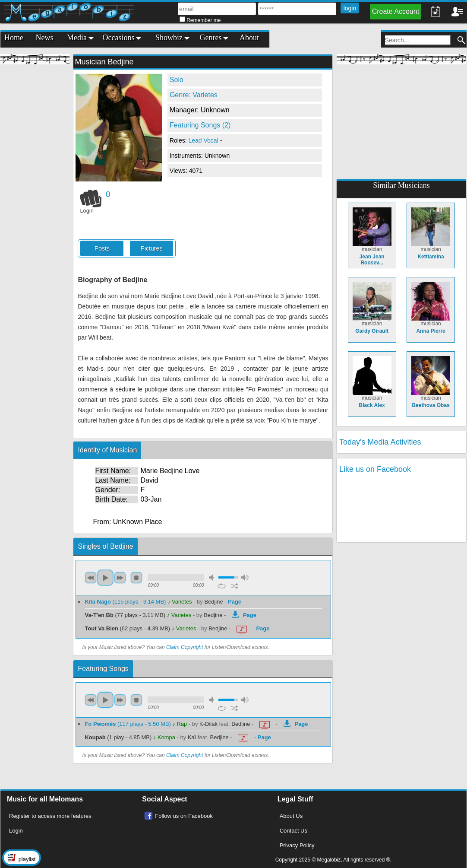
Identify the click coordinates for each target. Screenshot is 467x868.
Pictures (152, 248)
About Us (291, 816)
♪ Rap (180, 724)
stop (136, 578)
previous (91, 578)
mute (213, 577)
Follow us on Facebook (184, 816)
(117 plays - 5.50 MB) (128, 724)
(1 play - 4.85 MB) (119, 737)
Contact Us (293, 831)
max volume (245, 577)
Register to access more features (50, 816)
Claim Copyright (185, 647)
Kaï (192, 737)
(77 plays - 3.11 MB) (126, 615)
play (105, 578)
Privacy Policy (297, 845)
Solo (177, 80)
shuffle (235, 586)
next (120, 578)
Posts (102, 248)
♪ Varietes (180, 602)
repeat (222, 586)
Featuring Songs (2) (200, 125)
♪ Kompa (164, 737)
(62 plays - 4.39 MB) (128, 628)
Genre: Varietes (194, 95)
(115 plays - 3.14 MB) (126, 602)
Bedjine (213, 602)
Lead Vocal (204, 140)
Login (16, 831)
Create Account (396, 11)
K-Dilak (208, 724)
